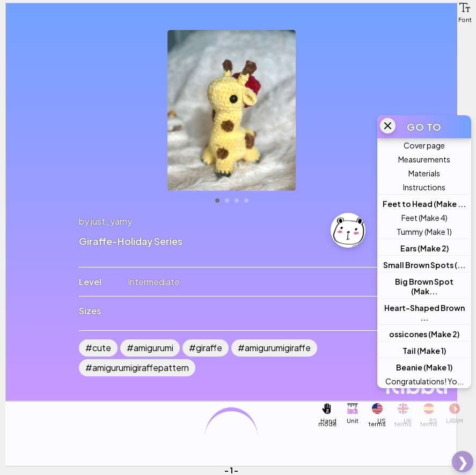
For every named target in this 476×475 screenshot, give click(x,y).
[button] (465, 8)
